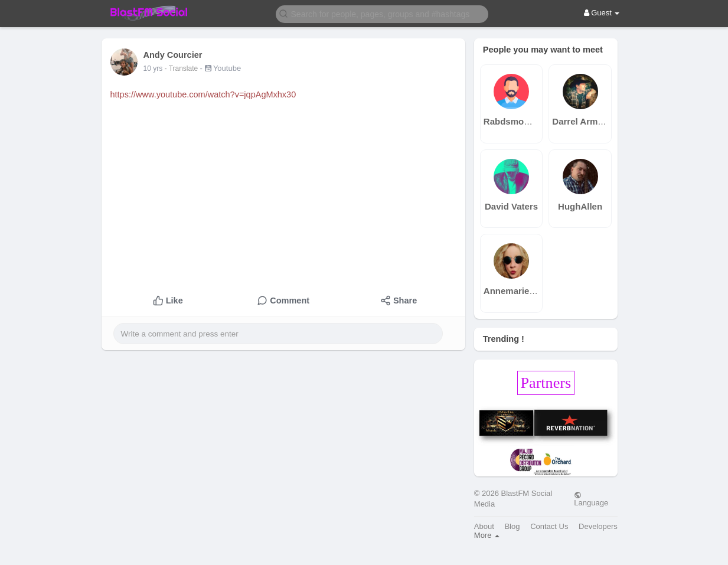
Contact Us (549, 526)
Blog (512, 526)
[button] (382, 13)
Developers (598, 526)
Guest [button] (602, 13)
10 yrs (153, 68)
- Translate (182, 68)
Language (591, 499)
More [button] (487, 535)
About (484, 526)
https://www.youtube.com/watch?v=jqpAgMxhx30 (203, 94)
